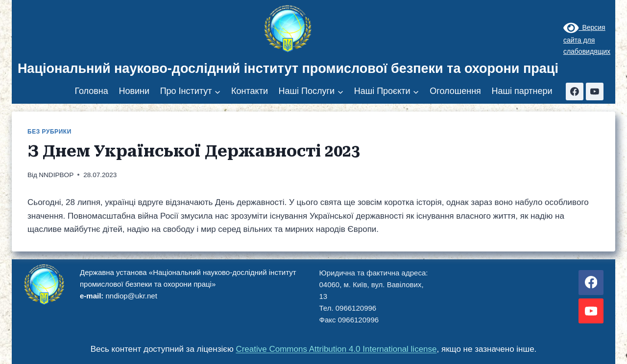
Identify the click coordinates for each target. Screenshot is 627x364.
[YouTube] (595, 91)
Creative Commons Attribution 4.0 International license (336, 349)
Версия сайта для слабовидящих (587, 39)
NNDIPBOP (56, 175)
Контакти (250, 91)
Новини (134, 91)
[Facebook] (575, 91)
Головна (91, 91)
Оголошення (455, 91)
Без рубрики (49, 132)
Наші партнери (522, 91)
